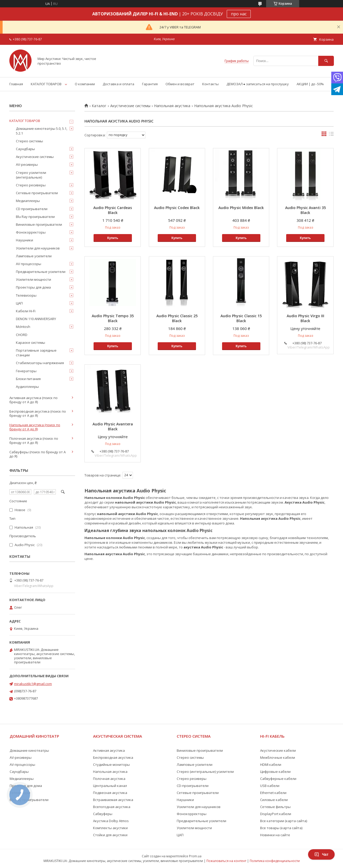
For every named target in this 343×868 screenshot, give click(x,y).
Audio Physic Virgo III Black (305, 318)
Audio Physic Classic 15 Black (241, 318)
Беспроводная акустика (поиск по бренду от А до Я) (38, 413)
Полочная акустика (109, 779)
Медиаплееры (28, 201)
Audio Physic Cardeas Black (113, 210)
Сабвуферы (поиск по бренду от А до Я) (38, 454)
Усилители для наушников (38, 248)
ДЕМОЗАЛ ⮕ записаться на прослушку (258, 84)
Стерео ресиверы (31, 185)
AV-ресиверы (27, 164)
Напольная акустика (172, 106)
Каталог (99, 106)
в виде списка (331, 135)
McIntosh (23, 327)
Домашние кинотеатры (29, 750)
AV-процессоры (22, 765)
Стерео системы (29, 141)
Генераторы (26, 371)
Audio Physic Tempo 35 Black (113, 318)
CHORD (22, 335)
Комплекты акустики (110, 828)
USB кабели (270, 786)
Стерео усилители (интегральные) (31, 175)
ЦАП (19, 303)
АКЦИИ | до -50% (310, 84)
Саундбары (25, 149)
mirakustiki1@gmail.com (33, 684)
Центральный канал (110, 786)
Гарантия (150, 84)
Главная (16, 84)
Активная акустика (109, 750)
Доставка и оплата (118, 84)
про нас (239, 14)
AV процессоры (29, 264)
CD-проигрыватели (193, 786)
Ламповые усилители (34, 256)
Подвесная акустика (110, 793)
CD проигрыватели (32, 209)
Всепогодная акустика (112, 807)
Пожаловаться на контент (226, 861)
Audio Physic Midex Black (241, 208)
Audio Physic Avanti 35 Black (305, 210)
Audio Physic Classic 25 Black (177, 318)
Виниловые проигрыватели (39, 224)
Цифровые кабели (275, 772)
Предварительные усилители (41, 272)
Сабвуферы (103, 814)
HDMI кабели (271, 765)
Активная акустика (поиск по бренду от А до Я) (33, 400)
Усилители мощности (33, 279)
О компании (85, 84)
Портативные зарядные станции (36, 353)
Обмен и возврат (180, 84)
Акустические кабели (278, 750)
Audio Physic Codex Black (177, 208)
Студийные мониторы (111, 765)
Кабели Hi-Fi (26, 311)
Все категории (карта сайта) (284, 821)
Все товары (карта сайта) (281, 828)
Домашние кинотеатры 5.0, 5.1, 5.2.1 (42, 131)
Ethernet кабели (273, 793)
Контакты (210, 84)
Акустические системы (130, 106)
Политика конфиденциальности (275, 861)
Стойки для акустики (110, 835)
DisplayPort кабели (276, 814)
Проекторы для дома (33, 287)
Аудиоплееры (27, 387)
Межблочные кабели (278, 757)
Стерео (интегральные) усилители (205, 772)
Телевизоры (26, 295)
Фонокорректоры (31, 232)
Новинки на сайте (275, 835)
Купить (113, 238)
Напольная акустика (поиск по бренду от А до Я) (35, 427)
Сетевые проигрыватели (37, 193)
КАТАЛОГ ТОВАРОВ (46, 84)
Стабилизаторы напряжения (40, 363)
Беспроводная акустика (113, 757)
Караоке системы (30, 343)
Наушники (24, 240)
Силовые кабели (274, 800)
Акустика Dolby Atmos (111, 821)
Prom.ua (195, 856)
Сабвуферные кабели (278, 779)
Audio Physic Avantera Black (113, 426)
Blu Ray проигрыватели (35, 217)
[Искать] (326, 61)
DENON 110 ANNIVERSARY (36, 319)
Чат (321, 854)
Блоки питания (28, 379)
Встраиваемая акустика (113, 800)
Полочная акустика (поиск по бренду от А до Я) (34, 441)
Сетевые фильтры (275, 807)
